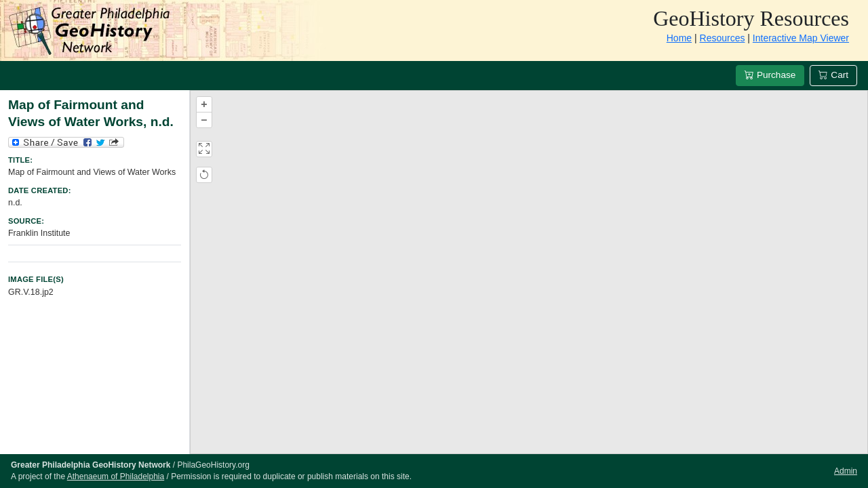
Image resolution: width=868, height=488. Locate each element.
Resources (723, 38)
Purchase (770, 75)
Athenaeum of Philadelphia (116, 476)
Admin (846, 471)
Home (679, 38)
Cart (833, 75)
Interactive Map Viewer (801, 38)
